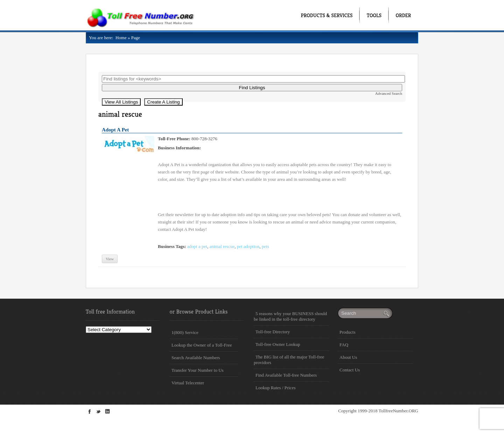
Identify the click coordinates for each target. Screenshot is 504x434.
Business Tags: (172, 246)
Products (348, 332)
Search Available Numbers (196, 358)
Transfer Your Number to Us (198, 370)
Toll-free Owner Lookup (278, 344)
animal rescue (222, 246)
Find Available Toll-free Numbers (286, 375)
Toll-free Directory (273, 332)
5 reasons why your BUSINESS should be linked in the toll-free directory (290, 316)
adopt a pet (197, 246)
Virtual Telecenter (188, 383)
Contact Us (350, 370)
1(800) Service (185, 332)
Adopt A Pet (115, 130)
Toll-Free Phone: (174, 139)
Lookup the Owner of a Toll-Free (202, 345)
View (110, 259)
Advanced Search (389, 93)
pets (265, 246)
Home (120, 38)
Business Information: (179, 148)
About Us (348, 357)
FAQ (344, 345)
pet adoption (248, 246)
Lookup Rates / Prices (275, 388)
